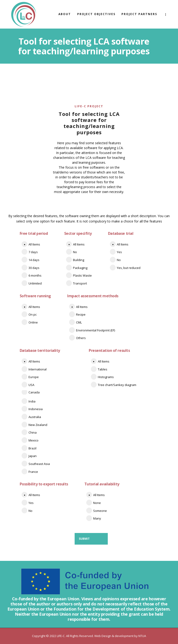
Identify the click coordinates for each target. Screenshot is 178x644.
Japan (33, 456)
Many (97, 518)
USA (31, 385)
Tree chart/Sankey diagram (117, 385)
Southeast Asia (39, 464)
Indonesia (36, 409)
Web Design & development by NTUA (120, 636)
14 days (34, 260)
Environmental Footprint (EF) (95, 330)
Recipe (81, 314)
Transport (80, 283)
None (97, 503)
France (33, 472)
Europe (34, 377)
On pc (33, 314)
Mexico (33, 440)
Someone (100, 511)
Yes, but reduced (129, 268)
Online (33, 322)
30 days (34, 268)
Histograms (106, 377)
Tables (103, 369)
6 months (35, 275)
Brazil (32, 448)
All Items (34, 244)
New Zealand (38, 425)
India (32, 401)
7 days (33, 252)
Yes (119, 252)
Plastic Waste (82, 275)
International (38, 369)
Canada (34, 392)
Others (81, 338)
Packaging (80, 268)
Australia (35, 417)
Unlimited (35, 283)
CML (79, 322)
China (33, 432)
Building (79, 260)
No (75, 252)
